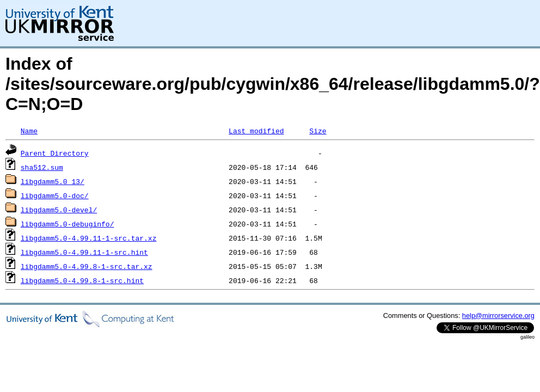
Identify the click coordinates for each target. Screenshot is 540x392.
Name (29, 131)
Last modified (256, 131)
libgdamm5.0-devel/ (59, 210)
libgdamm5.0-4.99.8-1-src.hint (82, 280)
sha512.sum (42, 167)
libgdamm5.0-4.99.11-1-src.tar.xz (89, 238)
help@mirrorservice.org (498, 316)
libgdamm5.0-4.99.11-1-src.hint (84, 252)
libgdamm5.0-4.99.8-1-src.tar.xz (87, 266)
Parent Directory (55, 153)
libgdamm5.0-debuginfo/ (67, 224)
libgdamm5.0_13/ (53, 181)
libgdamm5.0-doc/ (55, 195)
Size (318, 131)
